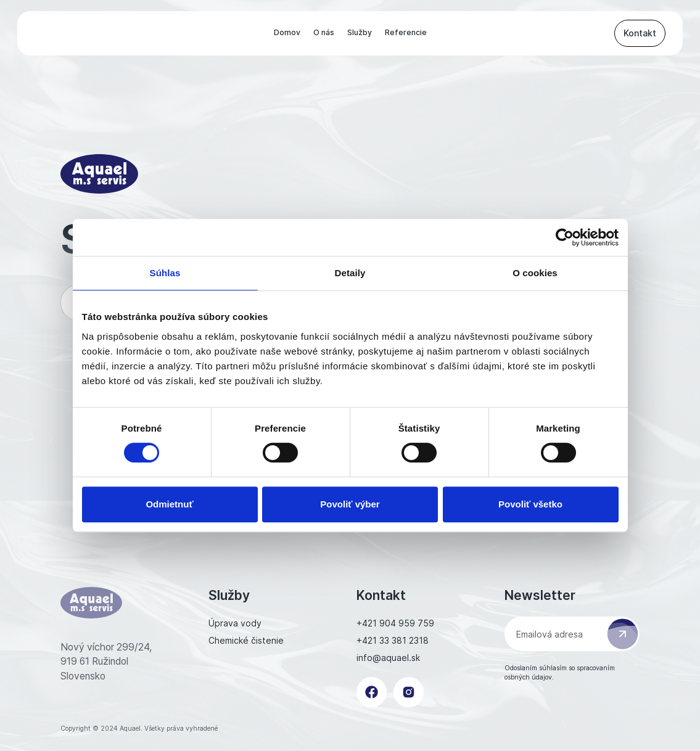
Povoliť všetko (530, 504)
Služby (360, 32)
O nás (324, 32)
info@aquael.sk (388, 658)
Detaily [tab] (350, 273)
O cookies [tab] (535, 273)
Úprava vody (235, 623)
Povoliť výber (350, 504)
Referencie (406, 32)
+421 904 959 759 (395, 623)
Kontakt (640, 33)
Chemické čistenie (246, 640)
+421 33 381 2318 (393, 640)
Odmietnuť (169, 504)
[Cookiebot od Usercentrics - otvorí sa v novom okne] (565, 237)
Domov (287, 32)
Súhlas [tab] (165, 273)
